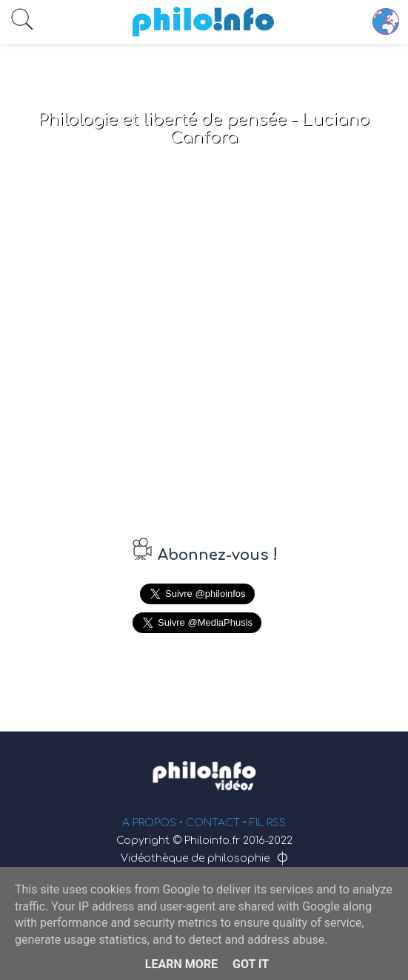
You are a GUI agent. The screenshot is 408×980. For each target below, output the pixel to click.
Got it (251, 964)
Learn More (181, 964)
